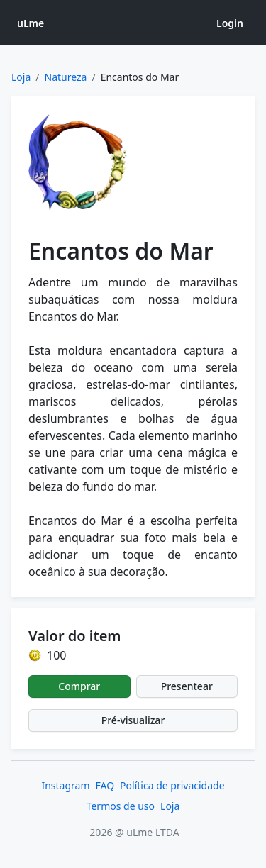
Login (230, 23)
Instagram (65, 785)
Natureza (66, 77)
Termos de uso (121, 806)
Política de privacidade (172, 785)
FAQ (105, 785)
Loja (21, 77)
